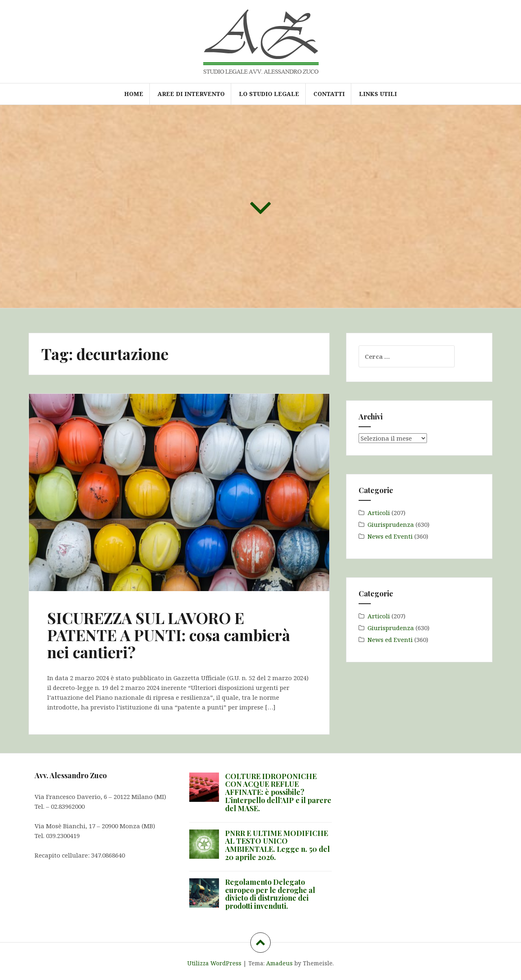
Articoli (379, 513)
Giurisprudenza (391, 524)
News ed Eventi (390, 536)
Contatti (329, 94)
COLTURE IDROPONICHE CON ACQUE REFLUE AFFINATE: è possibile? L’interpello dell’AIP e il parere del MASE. (278, 792)
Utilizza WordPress (214, 963)
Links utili (378, 94)
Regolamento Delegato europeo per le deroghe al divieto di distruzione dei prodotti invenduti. (270, 894)
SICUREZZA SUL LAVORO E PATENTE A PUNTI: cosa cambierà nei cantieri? (169, 635)
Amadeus (279, 963)
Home (134, 94)
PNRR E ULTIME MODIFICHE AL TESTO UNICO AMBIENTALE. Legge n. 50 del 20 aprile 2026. (277, 845)
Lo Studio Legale (269, 94)
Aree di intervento (191, 94)
